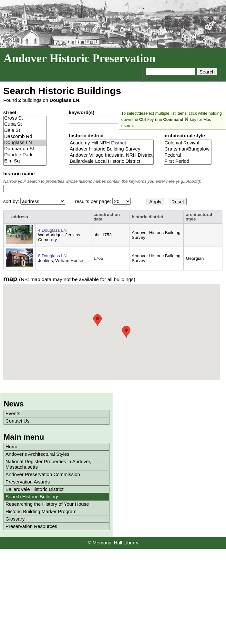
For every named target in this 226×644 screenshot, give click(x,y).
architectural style (184, 136)
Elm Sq (25, 161)
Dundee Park (25, 155)
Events (13, 413)
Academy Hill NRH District (111, 143)
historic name (19, 174)
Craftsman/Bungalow (188, 149)
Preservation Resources (31, 526)
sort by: (12, 201)
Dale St (25, 130)
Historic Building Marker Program (41, 511)
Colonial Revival (188, 143)
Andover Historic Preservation (80, 58)
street (10, 112)
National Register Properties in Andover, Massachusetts (48, 464)
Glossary (15, 519)
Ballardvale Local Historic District (111, 161)
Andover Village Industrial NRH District (111, 155)
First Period (188, 161)
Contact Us (17, 421)
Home (12, 447)
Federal (188, 155)
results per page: (94, 201)
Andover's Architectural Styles (37, 454)
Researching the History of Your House (47, 504)
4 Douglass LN (52, 230)
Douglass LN (25, 143)
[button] (126, 332)
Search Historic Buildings (32, 497)
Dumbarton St (25, 149)
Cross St (25, 118)
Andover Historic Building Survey (111, 149)
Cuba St (25, 124)
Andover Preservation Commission (43, 474)
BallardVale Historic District (35, 489)
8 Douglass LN (52, 256)
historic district (86, 136)
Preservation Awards (28, 482)
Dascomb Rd (25, 137)
